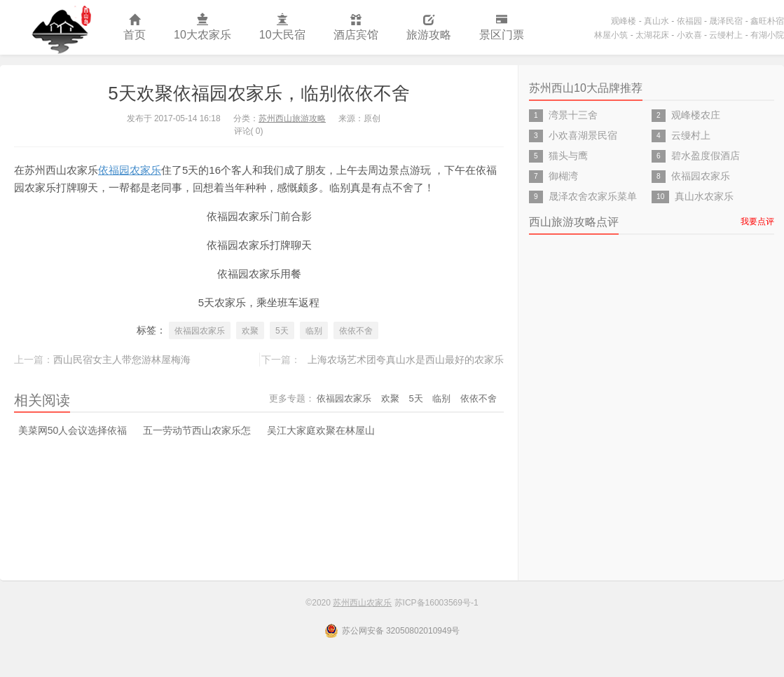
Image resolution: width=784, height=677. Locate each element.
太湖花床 (652, 35)
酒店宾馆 (356, 28)
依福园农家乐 (130, 170)
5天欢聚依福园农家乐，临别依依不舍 (259, 93)
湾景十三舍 (573, 115)
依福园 (689, 21)
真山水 (656, 21)
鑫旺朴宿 (767, 21)
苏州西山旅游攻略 (292, 118)
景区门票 (502, 28)
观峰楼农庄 (696, 115)
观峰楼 (624, 21)
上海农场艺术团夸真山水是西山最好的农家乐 (406, 360)
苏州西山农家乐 (55, 27)
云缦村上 (726, 35)
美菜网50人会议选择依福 (73, 430)
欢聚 (250, 331)
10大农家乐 (202, 28)
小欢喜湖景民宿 (583, 135)
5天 (282, 331)
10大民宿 (282, 28)
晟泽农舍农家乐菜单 (593, 196)
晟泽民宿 (726, 21)
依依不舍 (356, 331)
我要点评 (757, 221)
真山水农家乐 (704, 196)
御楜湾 (563, 176)
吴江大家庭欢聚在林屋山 (321, 430)
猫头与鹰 (568, 156)
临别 (314, 331)
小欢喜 (689, 35)
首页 (135, 28)
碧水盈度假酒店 (706, 156)
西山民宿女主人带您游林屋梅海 (122, 360)
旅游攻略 (429, 28)
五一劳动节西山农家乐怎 (197, 430)
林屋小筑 (611, 35)
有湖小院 (767, 35)
